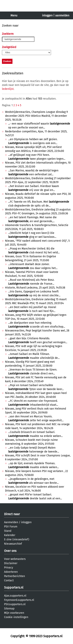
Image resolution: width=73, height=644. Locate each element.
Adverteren (11, 572)
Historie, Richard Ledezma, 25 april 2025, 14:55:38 (35, 288)
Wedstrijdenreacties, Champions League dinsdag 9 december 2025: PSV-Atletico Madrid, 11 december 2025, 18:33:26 (36, 116)
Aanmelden (11, 522)
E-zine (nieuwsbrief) (17, 539)
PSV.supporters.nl (15, 604)
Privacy (9, 568)
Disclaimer (11, 563)
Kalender (10, 535)
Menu (14, 16)
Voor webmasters (15, 559)
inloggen (47, 16)
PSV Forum (11, 527)
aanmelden (62, 16)
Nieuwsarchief (13, 544)
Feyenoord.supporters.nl (19, 600)
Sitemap (9, 609)
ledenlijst (8, 89)
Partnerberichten (15, 576)
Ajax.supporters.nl (15, 596)
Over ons (10, 551)
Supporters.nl (14, 587)
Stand (8, 531)
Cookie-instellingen (16, 617)
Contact (9, 580)
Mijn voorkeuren (14, 613)
